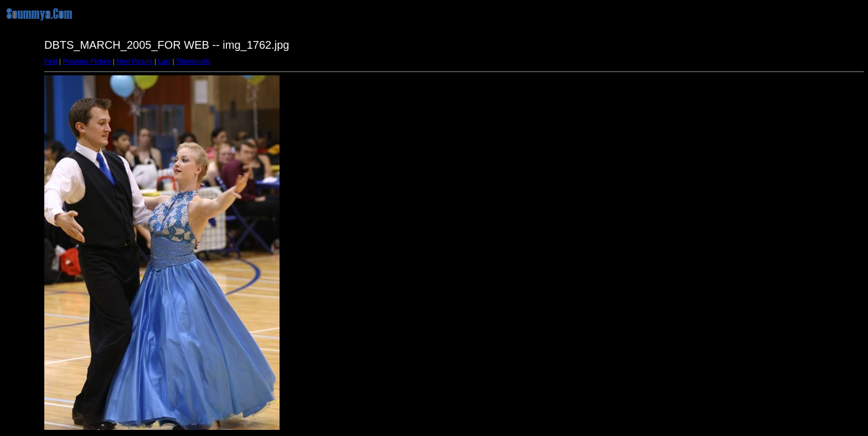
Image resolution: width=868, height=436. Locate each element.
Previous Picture (87, 61)
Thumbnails (193, 61)
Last (164, 61)
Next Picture (134, 61)
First (51, 61)
